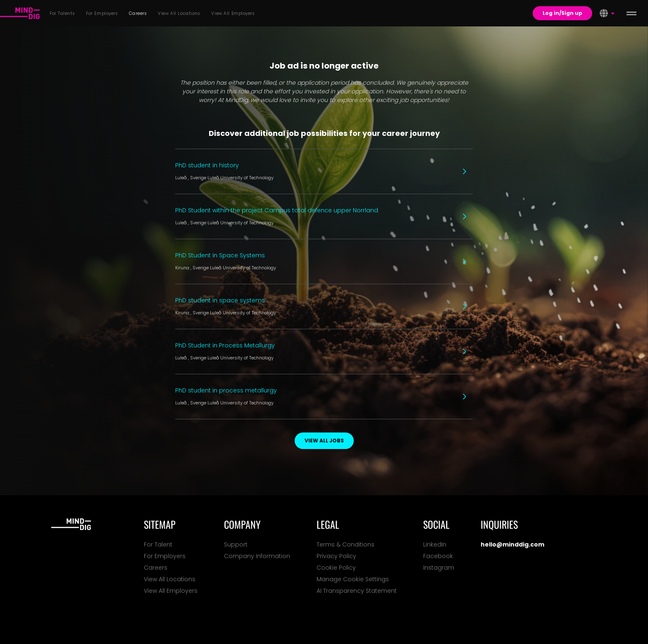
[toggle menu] (631, 13)
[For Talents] (20, 13)
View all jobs (324, 441)
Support (236, 544)
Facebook (438, 556)
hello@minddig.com (512, 544)
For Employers (165, 556)
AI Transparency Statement (357, 591)
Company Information (257, 556)
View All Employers (171, 591)
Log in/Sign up (562, 13)
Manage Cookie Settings (353, 579)
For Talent (158, 544)
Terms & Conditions (345, 544)
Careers (156, 568)
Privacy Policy (336, 556)
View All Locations (170, 579)
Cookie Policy (336, 568)
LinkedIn (435, 544)
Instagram (439, 568)
